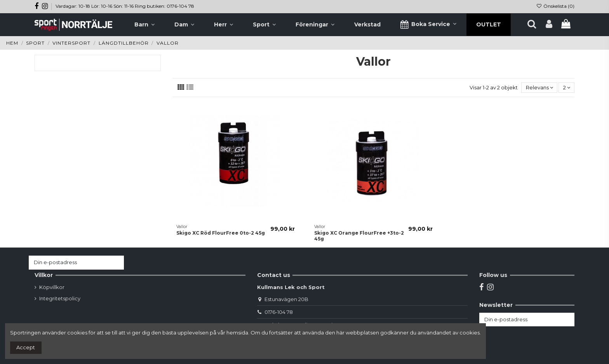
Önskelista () (555, 6)
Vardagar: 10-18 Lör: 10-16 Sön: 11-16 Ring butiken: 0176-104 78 (125, 6)
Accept (26, 347)
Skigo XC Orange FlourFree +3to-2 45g (359, 236)
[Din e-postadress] (69, 262)
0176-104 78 (279, 312)
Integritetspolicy (60, 298)
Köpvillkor (52, 287)
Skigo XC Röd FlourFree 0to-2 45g (221, 233)
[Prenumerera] (116, 262)
